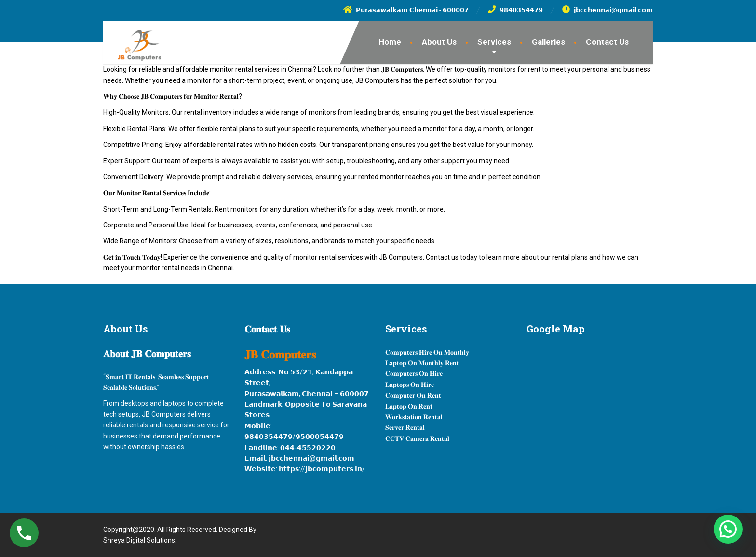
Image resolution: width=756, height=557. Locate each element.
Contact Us (607, 42)
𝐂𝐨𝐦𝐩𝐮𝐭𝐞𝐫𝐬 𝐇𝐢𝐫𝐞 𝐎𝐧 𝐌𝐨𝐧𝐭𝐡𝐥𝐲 (427, 352)
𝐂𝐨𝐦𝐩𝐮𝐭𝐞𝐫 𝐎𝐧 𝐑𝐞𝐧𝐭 (413, 395)
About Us (439, 42)
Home (390, 42)
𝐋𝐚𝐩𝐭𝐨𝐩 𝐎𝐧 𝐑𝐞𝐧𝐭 (409, 406)
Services (494, 42)
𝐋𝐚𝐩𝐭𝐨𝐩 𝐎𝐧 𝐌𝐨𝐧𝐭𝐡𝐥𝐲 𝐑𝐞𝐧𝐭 (422, 363)
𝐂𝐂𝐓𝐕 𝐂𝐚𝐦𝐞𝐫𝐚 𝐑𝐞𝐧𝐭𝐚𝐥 (417, 438)
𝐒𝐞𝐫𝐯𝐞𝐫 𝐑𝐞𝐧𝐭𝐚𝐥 (405, 427)
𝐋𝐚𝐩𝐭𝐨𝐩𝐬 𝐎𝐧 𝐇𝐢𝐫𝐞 (410, 385)
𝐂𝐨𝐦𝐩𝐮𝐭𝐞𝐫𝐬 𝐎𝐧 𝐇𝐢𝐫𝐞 (414, 373)
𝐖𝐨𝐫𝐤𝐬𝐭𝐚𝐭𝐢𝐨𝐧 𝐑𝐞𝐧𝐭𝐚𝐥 (414, 417)
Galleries (548, 42)
